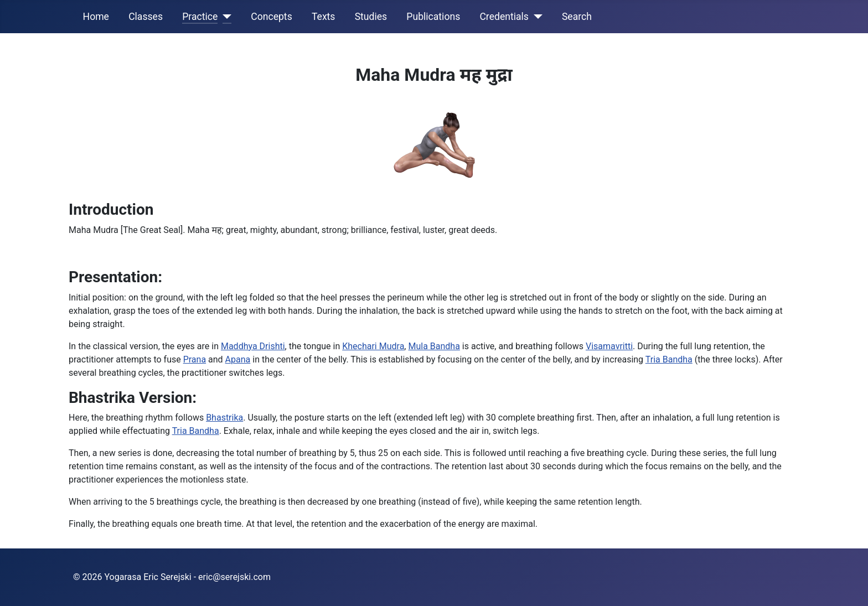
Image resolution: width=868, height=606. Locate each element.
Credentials (504, 17)
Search (577, 17)
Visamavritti (609, 346)
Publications (433, 17)
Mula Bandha (434, 346)
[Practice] (224, 17)
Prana (195, 359)
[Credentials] (536, 17)
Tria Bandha (669, 359)
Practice (200, 17)
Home (96, 17)
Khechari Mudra (373, 346)
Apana (238, 359)
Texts (324, 17)
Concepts (271, 17)
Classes (146, 17)
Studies (371, 17)
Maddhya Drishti (253, 346)
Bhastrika (224, 418)
